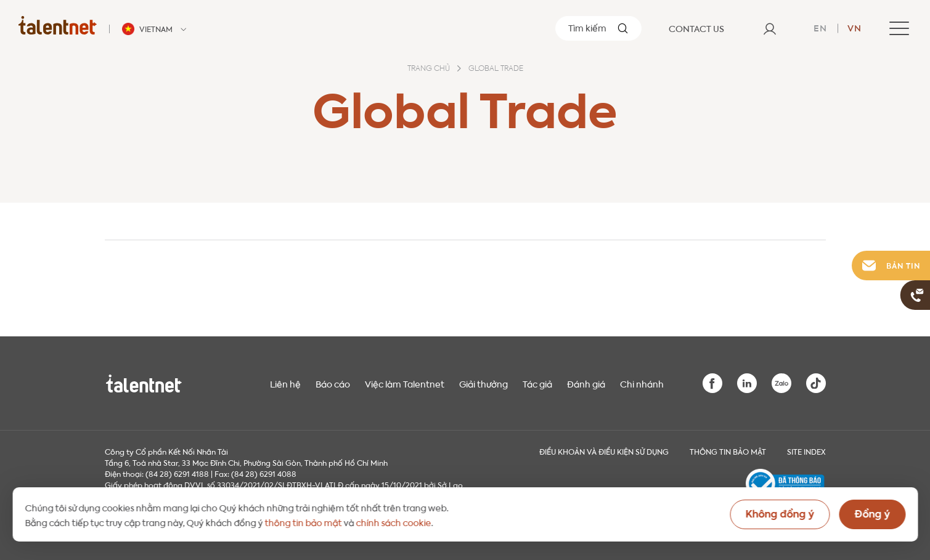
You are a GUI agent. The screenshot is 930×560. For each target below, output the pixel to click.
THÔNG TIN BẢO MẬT (728, 451)
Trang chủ (429, 69)
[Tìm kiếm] (598, 28)
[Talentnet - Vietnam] (156, 29)
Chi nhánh (642, 383)
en (820, 27)
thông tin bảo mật (303, 522)
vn (855, 27)
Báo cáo (333, 383)
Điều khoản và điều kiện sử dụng (604, 451)
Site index (806, 451)
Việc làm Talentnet (405, 383)
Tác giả (537, 383)
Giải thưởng (483, 383)
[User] (770, 28)
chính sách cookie (393, 522)
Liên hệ (285, 383)
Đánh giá (586, 383)
